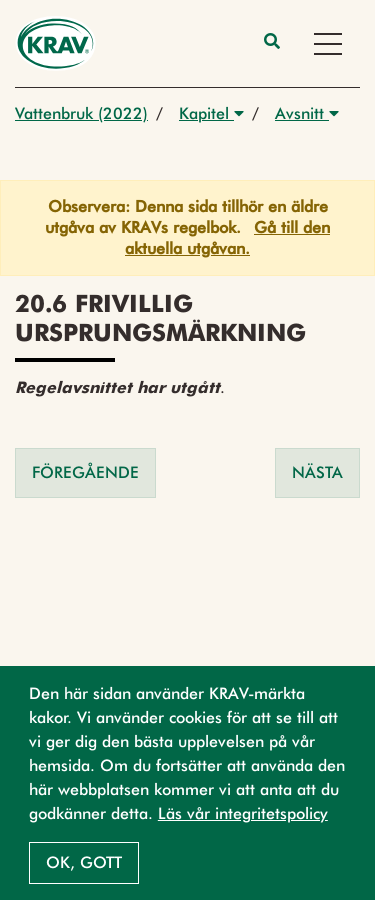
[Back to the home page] (55, 43)
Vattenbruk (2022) (81, 113)
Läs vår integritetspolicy (243, 813)
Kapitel (211, 113)
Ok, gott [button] (84, 862)
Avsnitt (307, 113)
